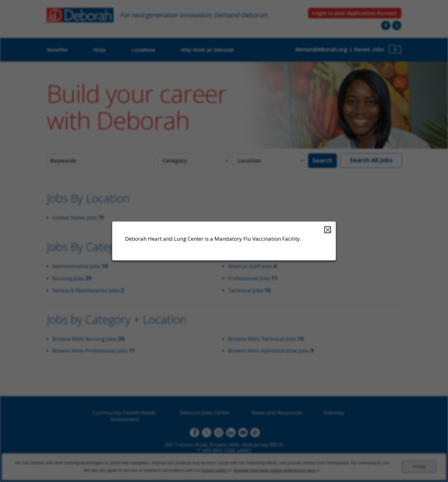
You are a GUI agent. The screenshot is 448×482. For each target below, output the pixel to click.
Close (328, 230)
